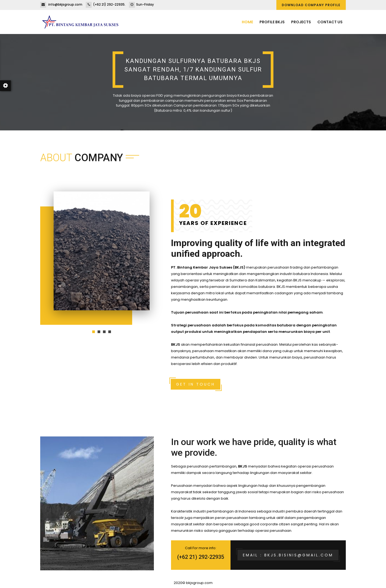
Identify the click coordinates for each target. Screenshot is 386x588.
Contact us (330, 22)
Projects (301, 22)
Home (247, 22)
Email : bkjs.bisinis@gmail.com (288, 555)
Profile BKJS (272, 22)
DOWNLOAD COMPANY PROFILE (311, 5)
